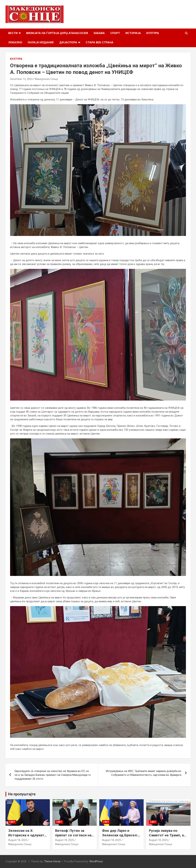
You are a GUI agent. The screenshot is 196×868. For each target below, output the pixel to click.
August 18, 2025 (18, 840)
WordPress (96, 861)
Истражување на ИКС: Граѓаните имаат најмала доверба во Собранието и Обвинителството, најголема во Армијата (144, 773)
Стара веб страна (100, 42)
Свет (12, 822)
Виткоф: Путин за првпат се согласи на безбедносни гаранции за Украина (74, 837)
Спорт (115, 33)
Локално (15, 42)
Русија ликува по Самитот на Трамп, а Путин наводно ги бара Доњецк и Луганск (168, 837)
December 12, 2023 (21, 79)
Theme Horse (52, 861)
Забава (99, 33)
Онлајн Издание (41, 42)
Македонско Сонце (46, 79)
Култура (153, 33)
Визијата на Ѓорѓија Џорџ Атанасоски (57, 33)
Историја (133, 33)
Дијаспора (68, 42)
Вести (13, 33)
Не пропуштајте (22, 794)
